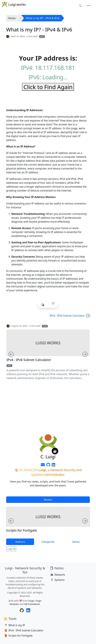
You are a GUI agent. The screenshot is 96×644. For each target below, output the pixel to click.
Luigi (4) (11, 549)
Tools (45, 326)
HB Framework (32, 604)
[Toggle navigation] (88, 6)
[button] (53, 303)
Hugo (31, 601)
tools (42, 36)
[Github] (48, 465)
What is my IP (15, 625)
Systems (58, 580)
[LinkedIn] (53, 465)
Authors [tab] (20, 542)
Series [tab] (76, 542)
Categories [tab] (48, 542)
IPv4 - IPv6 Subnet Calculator (70, 316)
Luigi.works (14, 5)
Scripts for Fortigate (22, 530)
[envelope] (43, 465)
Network (58, 575)
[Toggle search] (80, 6)
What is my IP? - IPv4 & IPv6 (43, 18)
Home (12, 18)
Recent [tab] (48, 500)
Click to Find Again (48, 87)
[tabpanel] (48, 521)
